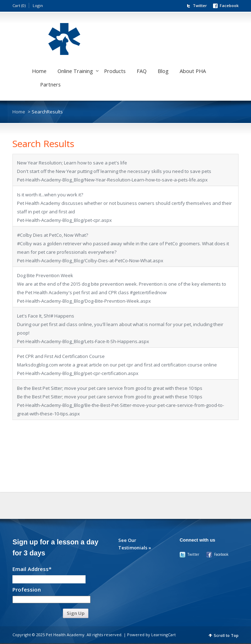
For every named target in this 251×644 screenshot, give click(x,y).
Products (115, 71)
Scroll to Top (226, 635)
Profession (27, 589)
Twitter (200, 5)
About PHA (193, 71)
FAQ (142, 71)
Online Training (75, 71)
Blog (163, 71)
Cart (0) (19, 5)
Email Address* (32, 569)
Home (39, 71)
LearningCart (163, 635)
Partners (50, 85)
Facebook (229, 5)
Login (38, 5)
